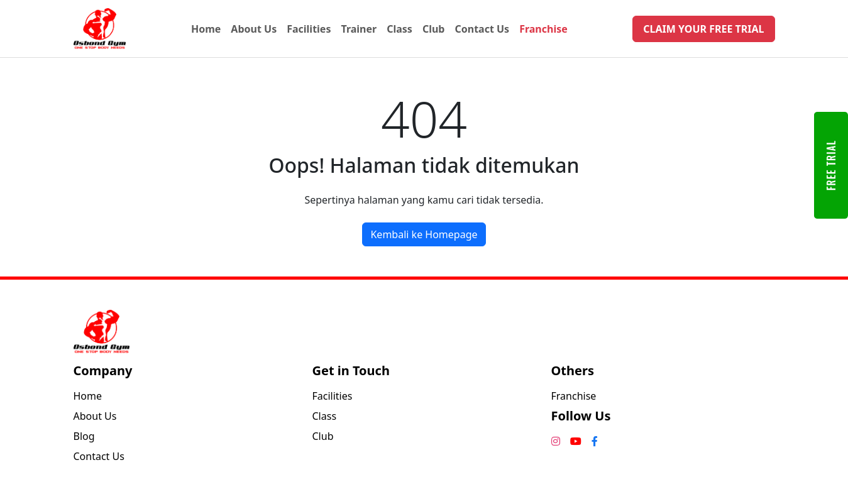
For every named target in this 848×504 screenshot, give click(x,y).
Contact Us (482, 29)
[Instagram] (556, 441)
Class (399, 29)
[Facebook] (595, 441)
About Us (254, 29)
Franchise (543, 29)
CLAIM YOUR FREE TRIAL (703, 29)
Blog (84, 436)
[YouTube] (576, 441)
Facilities (309, 29)
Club (434, 29)
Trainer (359, 29)
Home (206, 29)
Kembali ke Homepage (424, 234)
